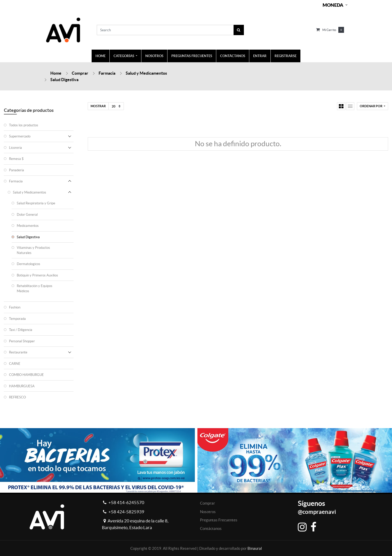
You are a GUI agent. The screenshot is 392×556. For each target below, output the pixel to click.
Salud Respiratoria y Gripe (36, 203)
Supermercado (20, 136)
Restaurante (18, 352)
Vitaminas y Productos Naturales (33, 250)
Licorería (15, 148)
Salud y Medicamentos (146, 73)
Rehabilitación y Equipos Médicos (35, 288)
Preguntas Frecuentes (219, 520)
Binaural (255, 548)
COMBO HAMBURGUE (26, 375)
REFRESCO (17, 397)
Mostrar (98, 106)
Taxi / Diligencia (21, 330)
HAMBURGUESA (22, 386)
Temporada (17, 319)
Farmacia (107, 73)
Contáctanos (211, 528)
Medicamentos (28, 226)
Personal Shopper (22, 341)
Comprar (80, 73)
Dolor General (27, 215)
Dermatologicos (29, 264)
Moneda (333, 5)
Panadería (17, 170)
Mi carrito (329, 30)
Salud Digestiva (64, 80)
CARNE (15, 364)
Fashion (15, 307)
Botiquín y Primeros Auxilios (37, 275)
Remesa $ (16, 159)
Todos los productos (24, 125)
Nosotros (208, 512)
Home (56, 73)
